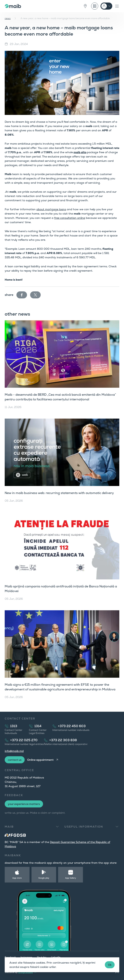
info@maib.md (14, 751)
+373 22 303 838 (63, 740)
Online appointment (40, 760)
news (8, 18)
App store (17, 878)
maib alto (80, 152)
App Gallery (71, 878)
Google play (44, 878)
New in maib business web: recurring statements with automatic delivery (59, 493)
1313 (14, 726)
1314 (38, 726)
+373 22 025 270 (24, 740)
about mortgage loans (51, 209)
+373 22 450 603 (72, 726)
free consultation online (70, 218)
